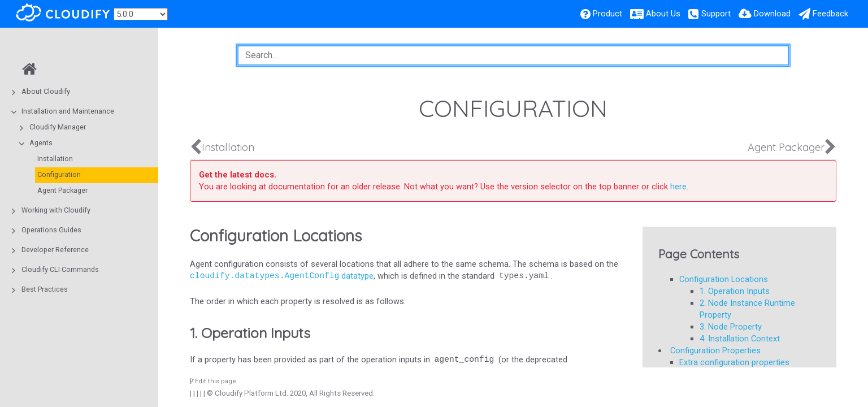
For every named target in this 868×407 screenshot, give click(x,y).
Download (772, 14)
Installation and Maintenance (68, 111)
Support (716, 14)
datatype (282, 276)
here (678, 187)
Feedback (830, 14)
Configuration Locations (724, 279)
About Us (663, 14)
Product (607, 14)
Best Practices (45, 289)
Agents (41, 143)
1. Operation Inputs (735, 291)
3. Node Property (731, 327)
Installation (55, 159)
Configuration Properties (715, 350)
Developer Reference (55, 250)
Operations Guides (51, 230)
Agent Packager (62, 190)
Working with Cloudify (56, 210)
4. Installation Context (740, 339)
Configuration (59, 174)
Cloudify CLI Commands (60, 269)
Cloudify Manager (58, 127)
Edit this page (213, 381)
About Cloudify (46, 91)
